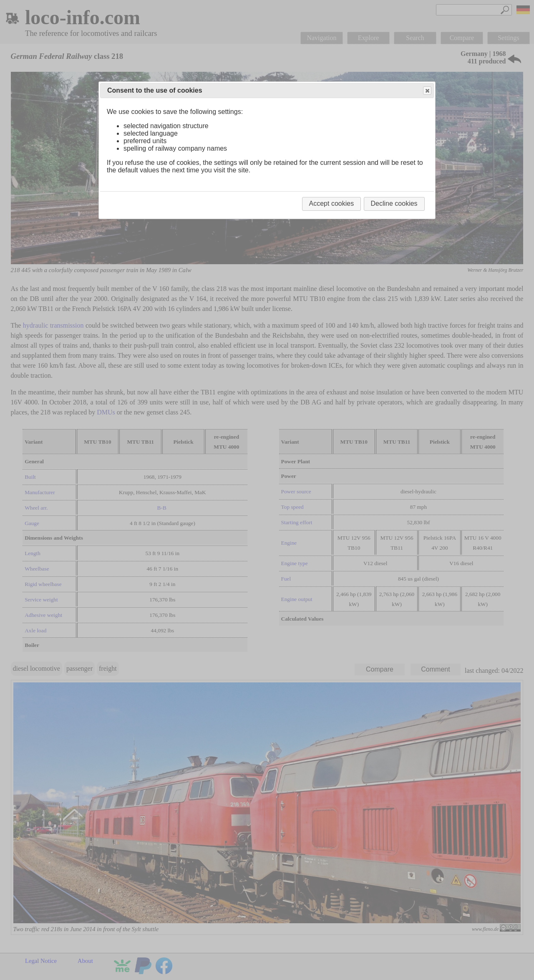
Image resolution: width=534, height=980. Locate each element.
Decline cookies (394, 203)
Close (427, 91)
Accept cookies (332, 203)
